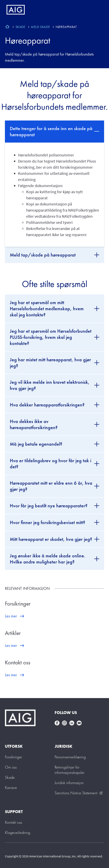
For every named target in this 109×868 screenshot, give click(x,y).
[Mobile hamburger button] (97, 10)
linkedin (72, 723)
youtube (79, 723)
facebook (57, 723)
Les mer (11, 616)
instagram (64, 723)
